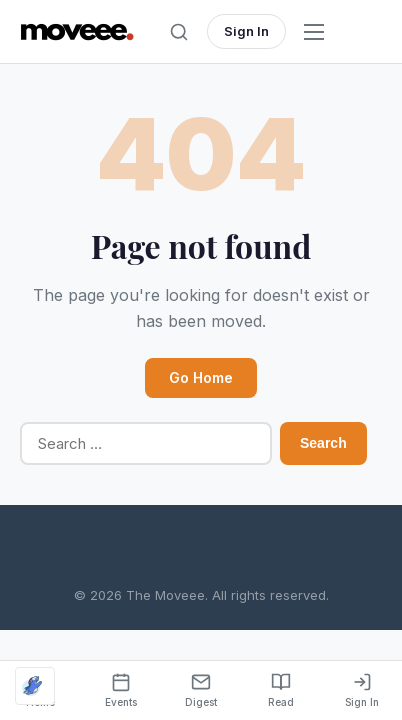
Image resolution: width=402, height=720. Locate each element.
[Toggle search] (179, 32)
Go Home (201, 377)
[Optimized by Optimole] (35, 686)
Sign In (246, 31)
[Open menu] (314, 32)
